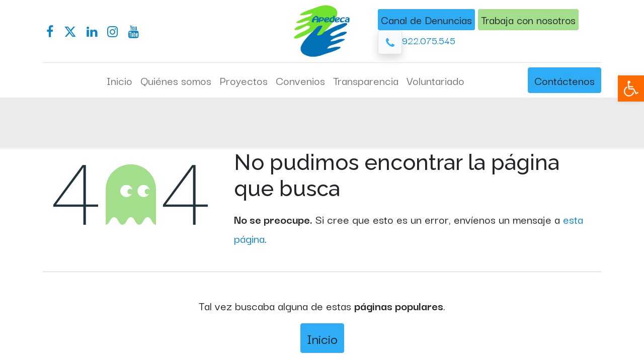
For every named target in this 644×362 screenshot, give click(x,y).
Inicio (322, 338)
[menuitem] (119, 80)
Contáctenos (565, 80)
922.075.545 (429, 40)
